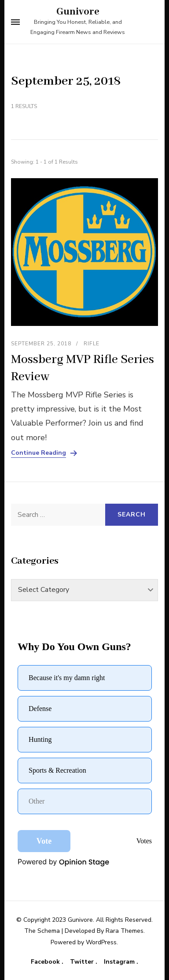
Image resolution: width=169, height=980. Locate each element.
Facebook (46, 962)
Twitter (83, 962)
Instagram (120, 962)
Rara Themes (125, 931)
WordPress (101, 942)
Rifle (92, 344)
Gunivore (78, 12)
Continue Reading (39, 453)
